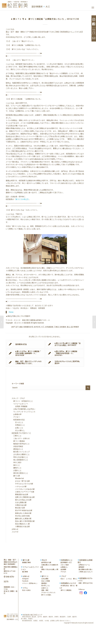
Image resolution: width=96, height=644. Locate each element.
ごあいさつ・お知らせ (21, 438)
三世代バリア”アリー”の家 (23, 492)
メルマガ (15, 532)
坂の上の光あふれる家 (22, 500)
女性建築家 (49, 327)
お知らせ (15, 529)
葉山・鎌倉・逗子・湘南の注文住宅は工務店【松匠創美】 (11, 562)
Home (11, 312)
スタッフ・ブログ (18, 398)
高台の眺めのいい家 (21, 524)
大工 (43, 327)
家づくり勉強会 (18, 441)
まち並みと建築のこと (21, 454)
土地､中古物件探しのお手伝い (24, 409)
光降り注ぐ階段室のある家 (23, 497)
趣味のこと (17, 468)
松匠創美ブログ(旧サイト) (21, 433)
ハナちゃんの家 (19, 486)
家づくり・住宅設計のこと (22, 401)
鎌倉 (21, 327)
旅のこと (16, 465)
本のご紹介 (17, 462)
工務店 (56, 327)
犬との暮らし (18, 430)
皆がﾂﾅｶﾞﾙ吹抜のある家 (22, 510)
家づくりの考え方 (22, 199)
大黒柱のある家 (19, 505)
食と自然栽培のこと (20, 460)
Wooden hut (18, 478)
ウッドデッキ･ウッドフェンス (24, 412)
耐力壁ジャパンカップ (21, 452)
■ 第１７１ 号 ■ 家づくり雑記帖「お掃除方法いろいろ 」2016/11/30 (45, 19)
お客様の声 (17, 414)
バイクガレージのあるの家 (23, 489)
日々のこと (18, 422)
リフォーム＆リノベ (20, 404)
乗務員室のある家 (20, 494)
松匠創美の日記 (18, 420)
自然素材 (63, 327)
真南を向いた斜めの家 (22, 513)
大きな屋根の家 (19, 502)
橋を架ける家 (18, 508)
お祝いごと (18, 428)
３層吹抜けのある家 (21, 526)
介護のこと (17, 470)
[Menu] (93, 8)
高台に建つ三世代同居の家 (23, 521)
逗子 (17, 327)
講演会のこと (17, 449)
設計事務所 (75, 327)
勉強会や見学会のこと (21, 444)
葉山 (68, 327)
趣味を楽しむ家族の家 (22, 518)
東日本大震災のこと (20, 473)
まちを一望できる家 (21, 481)
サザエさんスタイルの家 (22, 484)
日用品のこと (18, 425)
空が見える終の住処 (21, 516)
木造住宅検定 (17, 446)
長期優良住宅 (28, 327)
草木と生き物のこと (20, 457)
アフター (16, 417)
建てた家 (16, 476)
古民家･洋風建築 (20, 406)
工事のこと (17, 436)
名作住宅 (37, 327)
